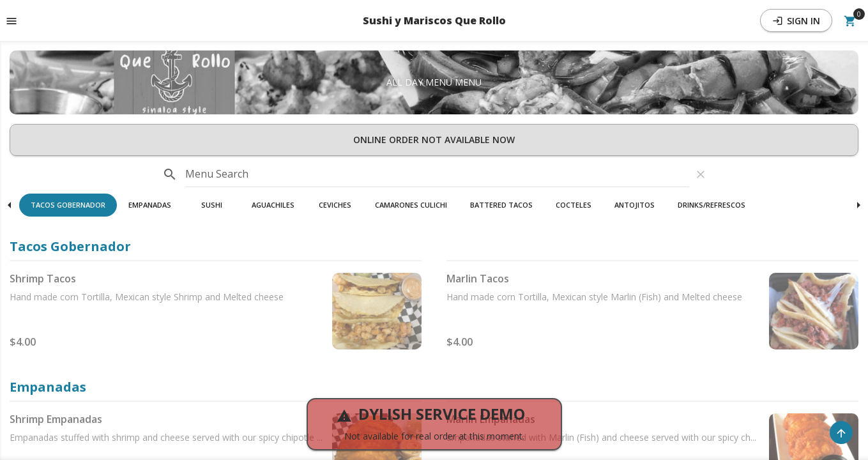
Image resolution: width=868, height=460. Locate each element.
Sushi (212, 205)
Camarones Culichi (411, 205)
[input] (438, 174)
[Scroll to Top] (841, 433)
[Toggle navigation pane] (11, 20)
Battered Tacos (501, 205)
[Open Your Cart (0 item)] (850, 20)
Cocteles (574, 205)
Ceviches (335, 205)
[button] (68, 205)
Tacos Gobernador (68, 205)
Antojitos (635, 205)
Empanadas (150, 205)
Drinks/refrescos (712, 205)
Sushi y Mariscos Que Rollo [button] (434, 20)
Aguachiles (273, 205)
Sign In (796, 21)
